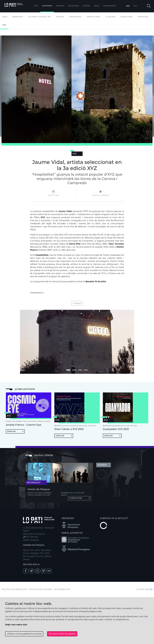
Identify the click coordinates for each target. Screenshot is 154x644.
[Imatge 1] (74, 370)
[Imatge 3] (86, 370)
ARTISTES (60, 6)
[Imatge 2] (80, 370)
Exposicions (75, 17)
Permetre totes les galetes (62, 634)
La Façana (110, 17)
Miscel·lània (127, 17)
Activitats (47, 6)
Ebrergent (18, 17)
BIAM (5, 17)
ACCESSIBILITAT (62, 589)
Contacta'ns (79, 498)
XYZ (4, 25)
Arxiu (97, 6)
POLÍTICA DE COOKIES (41, 589)
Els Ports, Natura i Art (40, 17)
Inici (36, 6)
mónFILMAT (143, 17)
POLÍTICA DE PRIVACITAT (14, 589)
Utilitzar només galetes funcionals (24, 634)
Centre (86, 6)
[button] (149, 6)
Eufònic (60, 17)
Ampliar (15, 431)
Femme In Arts (93, 17)
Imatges (77, 303)
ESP (135, 6)
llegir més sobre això (16, 625)
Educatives (74, 6)
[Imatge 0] (68, 370)
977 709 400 (30, 537)
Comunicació (110, 6)
